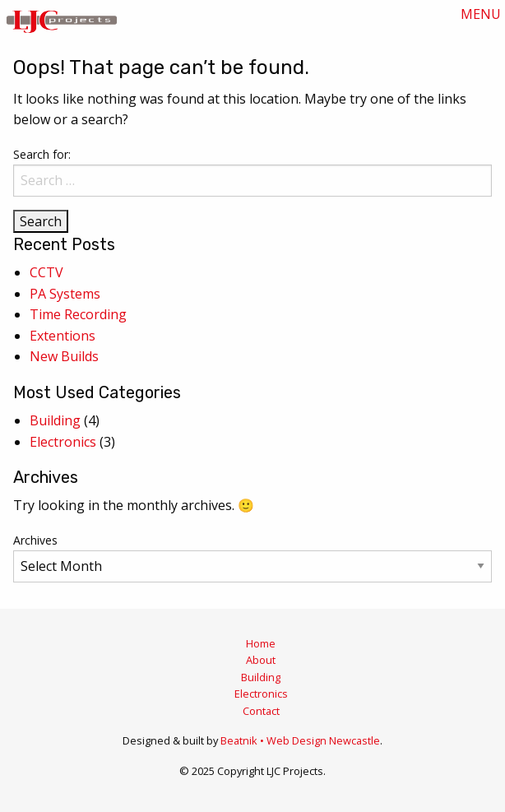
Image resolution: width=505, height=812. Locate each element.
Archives (35, 540)
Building (55, 420)
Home (261, 643)
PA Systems (65, 294)
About (261, 660)
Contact (261, 711)
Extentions (63, 336)
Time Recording (78, 314)
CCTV (46, 272)
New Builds (64, 356)
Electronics (63, 442)
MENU (481, 14)
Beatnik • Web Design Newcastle (300, 740)
